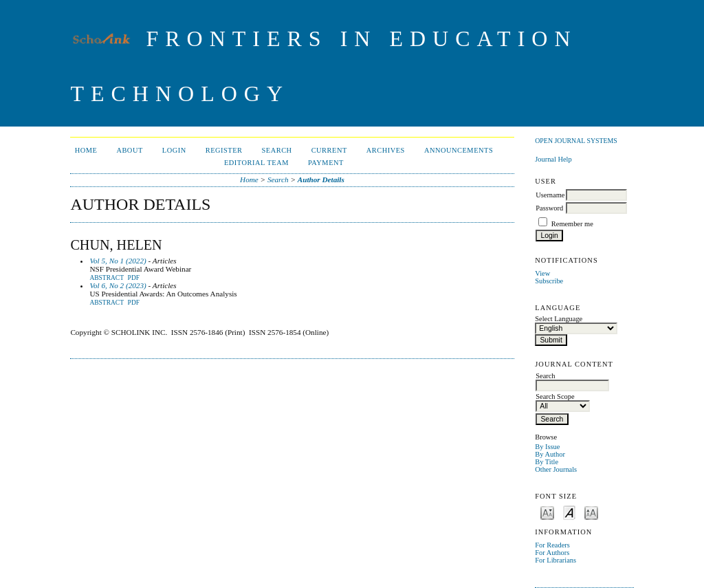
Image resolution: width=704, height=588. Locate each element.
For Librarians (555, 560)
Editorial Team (256, 163)
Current (329, 150)
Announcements (459, 150)
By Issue (547, 447)
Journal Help (553, 159)
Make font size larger (591, 512)
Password (549, 208)
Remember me (572, 224)
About (129, 150)
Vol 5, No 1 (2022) (118, 261)
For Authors (552, 553)
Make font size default (569, 512)
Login (174, 150)
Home (86, 150)
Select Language (559, 319)
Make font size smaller (547, 512)
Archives (386, 150)
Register (224, 150)
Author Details (321, 179)
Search (277, 150)
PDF (134, 278)
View (542, 273)
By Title (547, 462)
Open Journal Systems (576, 141)
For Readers (552, 545)
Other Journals (556, 469)
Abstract (107, 278)
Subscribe (549, 281)
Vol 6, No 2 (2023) (118, 285)
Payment (326, 163)
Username (550, 195)
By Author (550, 454)
